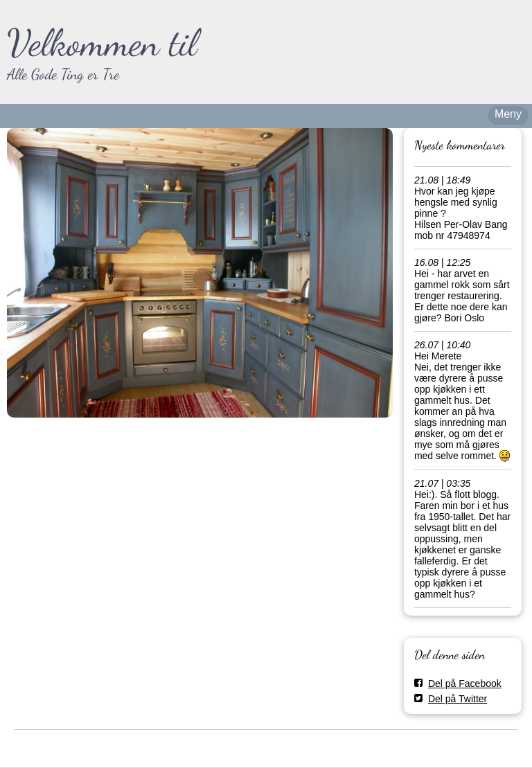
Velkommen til (102, 43)
